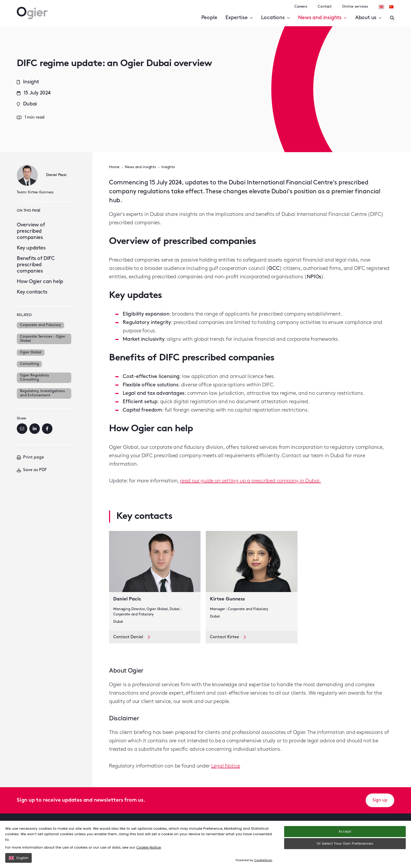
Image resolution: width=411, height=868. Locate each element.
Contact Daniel (132, 637)
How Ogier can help (40, 282)
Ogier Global (31, 352)
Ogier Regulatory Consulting (34, 378)
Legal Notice (226, 766)
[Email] (22, 429)
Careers (301, 7)
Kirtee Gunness (41, 192)
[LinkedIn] (35, 429)
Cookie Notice (149, 847)
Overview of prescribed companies (31, 231)
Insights (168, 167)
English (18, 858)
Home (114, 167)
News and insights (322, 18)
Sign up (380, 800)
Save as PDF (32, 470)
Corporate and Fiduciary (40, 325)
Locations (275, 18)
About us (368, 18)
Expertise (239, 18)
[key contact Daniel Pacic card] (155, 581)
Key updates (31, 248)
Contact (325, 7)
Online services (355, 7)
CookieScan (263, 860)
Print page (30, 457)
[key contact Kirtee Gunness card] (252, 581)
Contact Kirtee (228, 637)
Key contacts (32, 292)
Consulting (29, 364)
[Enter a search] (392, 18)
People (209, 18)
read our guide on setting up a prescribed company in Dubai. (250, 481)
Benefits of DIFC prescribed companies (36, 265)
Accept (345, 831)
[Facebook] (47, 429)
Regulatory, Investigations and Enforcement (42, 393)
